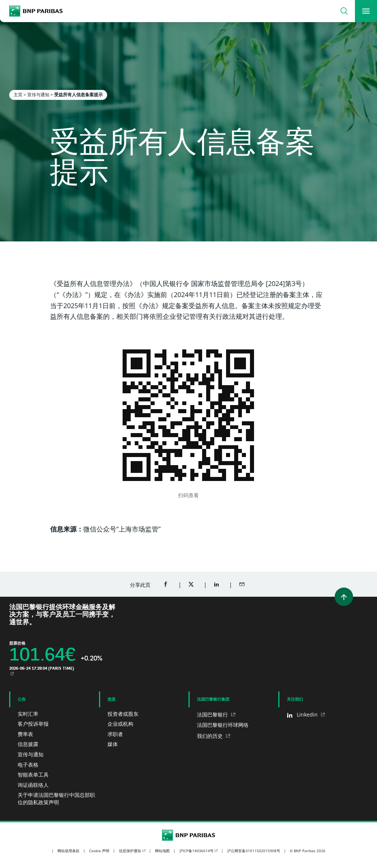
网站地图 (162, 851)
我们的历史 (211, 736)
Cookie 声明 (99, 851)
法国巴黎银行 (213, 714)
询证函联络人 (33, 785)
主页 (18, 95)
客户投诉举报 (33, 724)
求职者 (115, 734)
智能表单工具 (33, 775)
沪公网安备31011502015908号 (254, 851)
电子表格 (28, 765)
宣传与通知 (38, 95)
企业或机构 (120, 724)
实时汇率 (28, 714)
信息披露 (28, 744)
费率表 (25, 734)
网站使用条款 (68, 851)
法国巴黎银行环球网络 (223, 725)
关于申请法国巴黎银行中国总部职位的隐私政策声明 (56, 799)
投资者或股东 (123, 714)
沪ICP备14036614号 (196, 851)
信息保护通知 (130, 851)
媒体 (113, 744)
